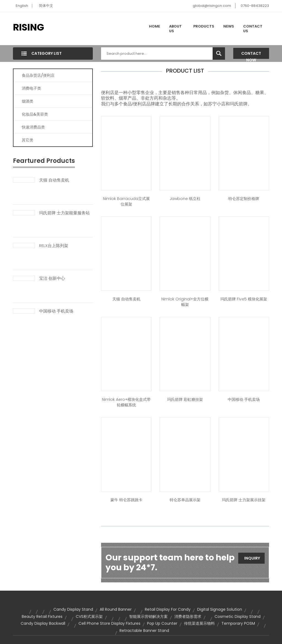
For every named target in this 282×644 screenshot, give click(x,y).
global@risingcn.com (212, 6)
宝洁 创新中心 (52, 278)
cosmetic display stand (238, 616)
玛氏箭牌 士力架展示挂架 (244, 500)
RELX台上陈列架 (54, 246)
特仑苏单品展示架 (185, 500)
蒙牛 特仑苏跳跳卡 (126, 500)
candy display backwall (43, 623)
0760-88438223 (255, 6)
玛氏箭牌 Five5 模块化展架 (244, 299)
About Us (175, 29)
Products (204, 26)
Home (154, 26)
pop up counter (162, 623)
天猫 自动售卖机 (54, 180)
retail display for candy (168, 609)
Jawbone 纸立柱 (185, 199)
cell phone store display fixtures (109, 623)
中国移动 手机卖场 (56, 311)
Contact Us (253, 29)
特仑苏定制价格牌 (244, 199)
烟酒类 (28, 101)
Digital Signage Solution (220, 609)
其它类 (28, 140)
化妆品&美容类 (35, 114)
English (22, 6)
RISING (29, 27)
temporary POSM (238, 623)
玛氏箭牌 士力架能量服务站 (64, 213)
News (229, 26)
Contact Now (251, 55)
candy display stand (73, 609)
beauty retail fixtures (42, 616)
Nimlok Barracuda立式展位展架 (126, 201)
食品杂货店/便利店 (38, 75)
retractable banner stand (144, 631)
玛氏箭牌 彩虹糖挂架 (185, 399)
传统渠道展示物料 (199, 623)
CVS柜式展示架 (89, 616)
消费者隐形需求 (188, 616)
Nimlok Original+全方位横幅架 (185, 302)
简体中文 (46, 6)
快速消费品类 (33, 127)
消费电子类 (31, 88)
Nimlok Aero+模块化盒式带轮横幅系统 (126, 402)
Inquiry (252, 558)
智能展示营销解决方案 (148, 616)
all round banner (116, 609)
